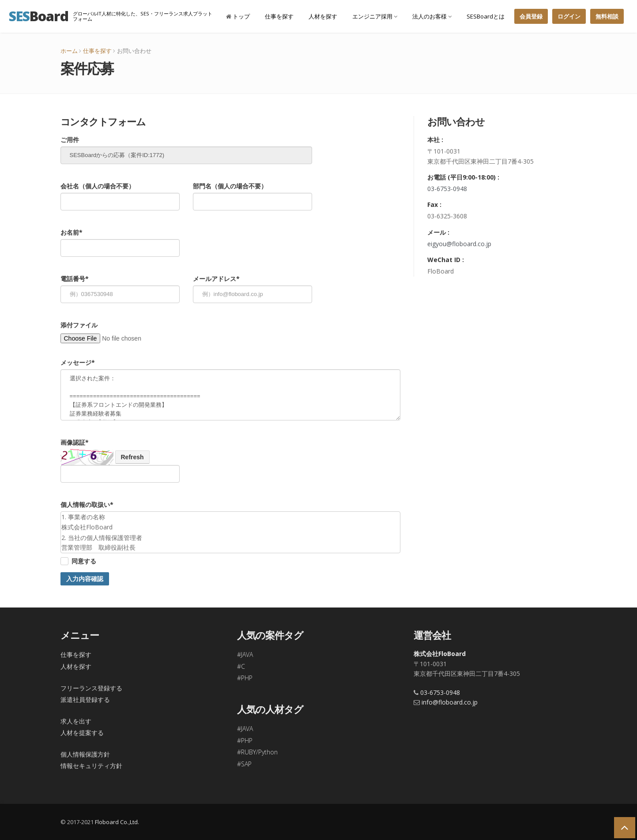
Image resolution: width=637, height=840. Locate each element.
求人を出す (76, 721)
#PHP (245, 678)
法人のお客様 (432, 16)
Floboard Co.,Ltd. (117, 822)
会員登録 (531, 16)
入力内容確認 (85, 579)
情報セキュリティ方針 (91, 766)
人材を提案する (82, 733)
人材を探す (323, 16)
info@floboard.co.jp (450, 702)
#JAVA (245, 654)
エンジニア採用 (375, 16)
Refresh (132, 457)
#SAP (244, 764)
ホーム (69, 51)
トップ (238, 16)
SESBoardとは (486, 16)
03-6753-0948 (447, 189)
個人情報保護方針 (85, 754)
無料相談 (607, 16)
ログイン (569, 16)
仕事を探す (279, 16)
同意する (84, 561)
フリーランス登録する (91, 688)
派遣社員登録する (85, 699)
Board (39, 16)
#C (241, 666)
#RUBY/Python (257, 752)
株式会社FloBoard (440, 654)
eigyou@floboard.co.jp (459, 244)
